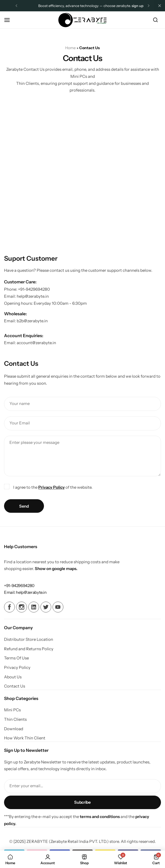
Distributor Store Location (29, 639)
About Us (13, 677)
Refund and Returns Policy (29, 649)
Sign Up (137, 6)
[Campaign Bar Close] (160, 6)
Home (71, 48)
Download (14, 729)
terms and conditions (100, 817)
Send (24, 506)
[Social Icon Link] (9, 607)
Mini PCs (12, 710)
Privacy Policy (51, 487)
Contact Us (15, 686)
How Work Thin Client (25, 738)
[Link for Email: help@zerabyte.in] (25, 592)
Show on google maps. (56, 569)
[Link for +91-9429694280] (19, 586)
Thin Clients (15, 719)
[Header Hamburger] (10, 20)
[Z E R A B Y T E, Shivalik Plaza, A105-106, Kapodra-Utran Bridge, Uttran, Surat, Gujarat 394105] (82, 172)
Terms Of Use (16, 658)
